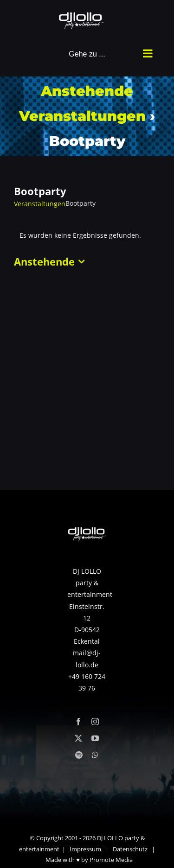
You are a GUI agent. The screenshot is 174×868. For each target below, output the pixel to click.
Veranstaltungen (40, 204)
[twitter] (78, 738)
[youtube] (95, 738)
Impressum (85, 849)
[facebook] (78, 722)
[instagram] (95, 722)
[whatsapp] (95, 755)
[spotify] (79, 755)
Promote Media (111, 860)
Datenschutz (130, 849)
